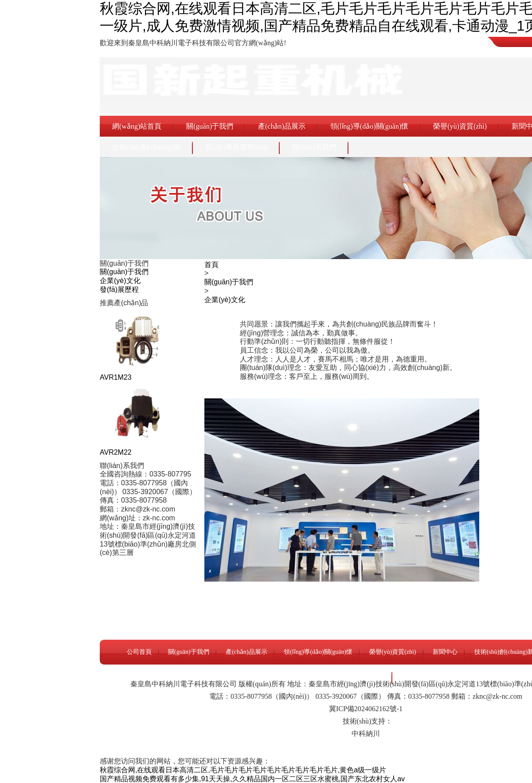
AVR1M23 (116, 377)
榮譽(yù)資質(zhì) (460, 126)
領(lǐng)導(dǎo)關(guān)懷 (370, 126)
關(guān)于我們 (210, 126)
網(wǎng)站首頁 (137, 126)
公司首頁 (139, 652)
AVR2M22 (116, 452)
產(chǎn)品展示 (282, 126)
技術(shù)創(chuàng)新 (146, 147)
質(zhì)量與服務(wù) (236, 147)
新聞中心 (445, 652)
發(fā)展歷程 (119, 289)
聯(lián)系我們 (314, 147)
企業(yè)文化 (120, 281)
